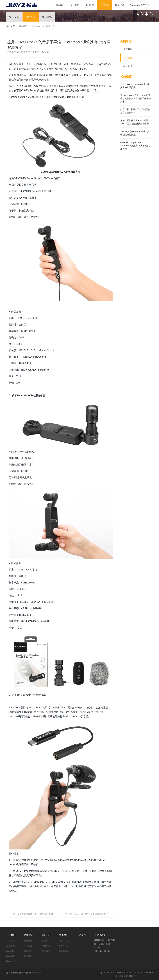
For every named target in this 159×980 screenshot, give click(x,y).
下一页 (90, 914)
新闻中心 (37, 26)
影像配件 (28, 956)
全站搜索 (81, 935)
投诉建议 (63, 951)
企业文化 (11, 961)
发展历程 (11, 946)
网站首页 (60, 5)
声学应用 (28, 946)
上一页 (34, 914)
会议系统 (28, 951)
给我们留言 (64, 946)
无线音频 (28, 941)
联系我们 (64, 935)
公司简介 (11, 941)
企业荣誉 (11, 951)
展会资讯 (47, 17)
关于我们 (11, 935)
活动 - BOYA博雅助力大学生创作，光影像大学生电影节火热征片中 (136, 98)
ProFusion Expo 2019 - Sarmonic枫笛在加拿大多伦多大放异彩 (136, 146)
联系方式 (63, 941)
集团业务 (28, 935)
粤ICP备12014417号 (126, 976)
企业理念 (11, 956)
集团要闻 (14, 17)
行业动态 (31, 17)
